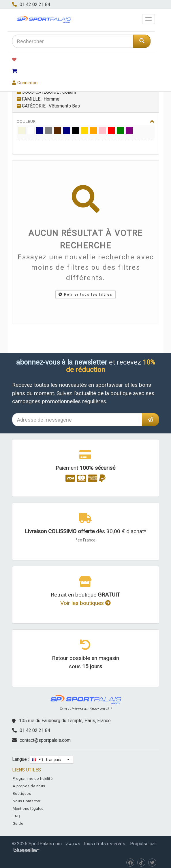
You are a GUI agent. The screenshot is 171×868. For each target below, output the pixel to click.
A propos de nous (29, 786)
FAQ (16, 816)
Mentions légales (28, 808)
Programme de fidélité (33, 779)
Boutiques (22, 794)
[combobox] (73, 41)
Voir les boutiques (85, 603)
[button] (52, 760)
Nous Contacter (27, 801)
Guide (18, 823)
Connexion (25, 83)
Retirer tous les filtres (85, 295)
